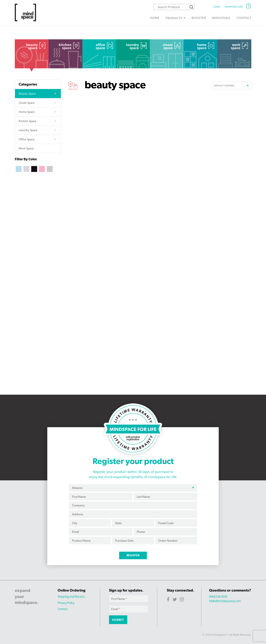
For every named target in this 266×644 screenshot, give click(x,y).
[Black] (34, 169)
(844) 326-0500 (218, 597)
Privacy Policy (66, 603)
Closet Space (168, 46)
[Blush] (42, 169)
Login (216, 7)
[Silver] (50, 169)
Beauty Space (32, 46)
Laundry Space (132, 46)
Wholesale (221, 18)
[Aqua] (19, 169)
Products (174, 18)
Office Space (100, 46)
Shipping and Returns (71, 597)
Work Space (236, 46)
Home (155, 18)
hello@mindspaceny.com (225, 601)
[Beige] (26, 169)
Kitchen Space (65, 46)
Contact (244, 18)
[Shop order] (232, 86)
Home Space (202, 46)
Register (199, 18)
